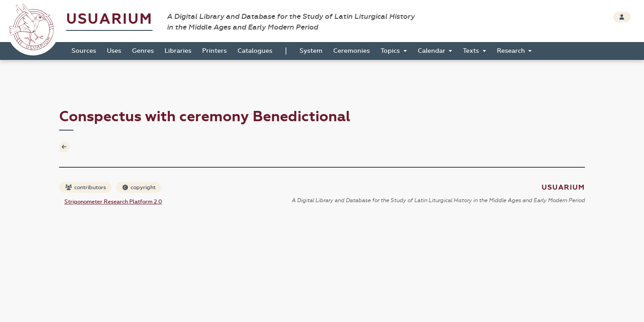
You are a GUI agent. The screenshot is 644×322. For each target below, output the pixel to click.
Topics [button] (391, 51)
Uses (114, 51)
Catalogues (255, 51)
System (311, 51)
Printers (214, 51)
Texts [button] (472, 51)
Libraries (178, 51)
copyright (139, 187)
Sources (84, 51)
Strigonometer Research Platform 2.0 (113, 202)
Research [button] (512, 51)
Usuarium (109, 19)
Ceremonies (352, 51)
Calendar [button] (432, 51)
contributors (86, 187)
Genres (143, 51)
